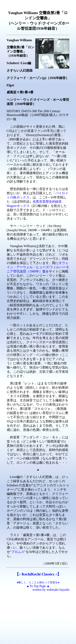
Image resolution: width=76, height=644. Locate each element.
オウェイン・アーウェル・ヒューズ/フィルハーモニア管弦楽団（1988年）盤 (38, 267)
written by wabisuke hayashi (51, 590)
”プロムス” (18, 552)
